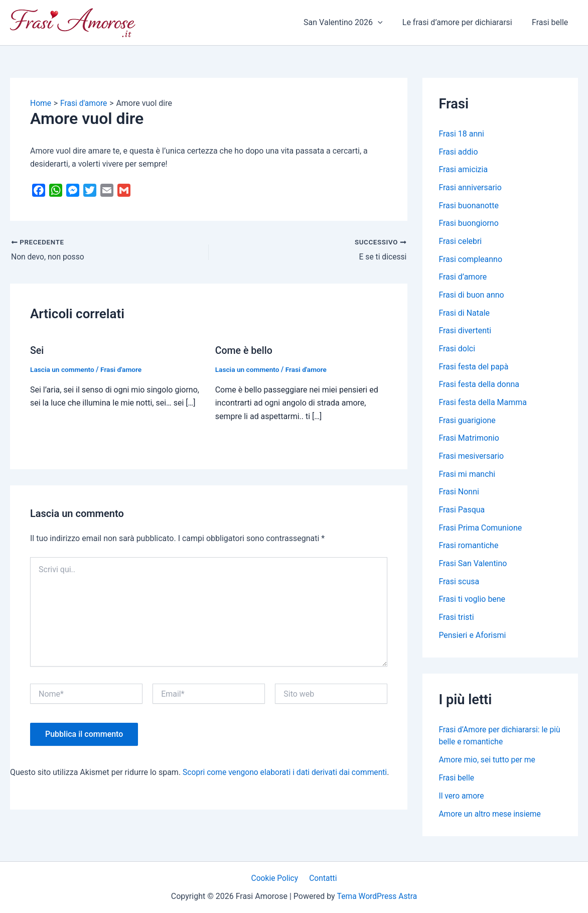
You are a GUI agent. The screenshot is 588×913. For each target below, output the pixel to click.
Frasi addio (458, 152)
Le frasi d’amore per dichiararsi (463, 22)
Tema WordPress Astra (377, 896)
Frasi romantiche (468, 549)
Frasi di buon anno (471, 296)
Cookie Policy (276, 878)
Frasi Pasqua (462, 513)
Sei (37, 350)
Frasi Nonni (459, 495)
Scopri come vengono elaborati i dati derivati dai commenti (287, 772)
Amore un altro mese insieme (491, 818)
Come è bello (245, 350)
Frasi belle (552, 22)
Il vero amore (462, 800)
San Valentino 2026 (352, 23)
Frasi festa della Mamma (483, 405)
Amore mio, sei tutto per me (488, 764)
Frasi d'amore (123, 369)
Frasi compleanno (470, 260)
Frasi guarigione (467, 423)
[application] (387, 23)
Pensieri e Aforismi (472, 640)
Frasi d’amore (463, 278)
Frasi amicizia (463, 170)
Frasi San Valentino (473, 567)
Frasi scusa (459, 585)
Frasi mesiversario (471, 459)
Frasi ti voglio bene (472, 604)
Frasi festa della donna (479, 387)
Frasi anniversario (470, 188)
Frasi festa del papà (473, 369)
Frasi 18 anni (461, 134)
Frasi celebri (460, 242)
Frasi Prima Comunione (480, 531)
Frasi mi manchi (467, 477)
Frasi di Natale (464, 314)
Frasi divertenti (465, 333)
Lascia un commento (63, 369)
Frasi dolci (457, 351)
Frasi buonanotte (469, 206)
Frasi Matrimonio (469, 441)
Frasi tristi (456, 622)
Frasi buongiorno (469, 224)
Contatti (322, 878)
